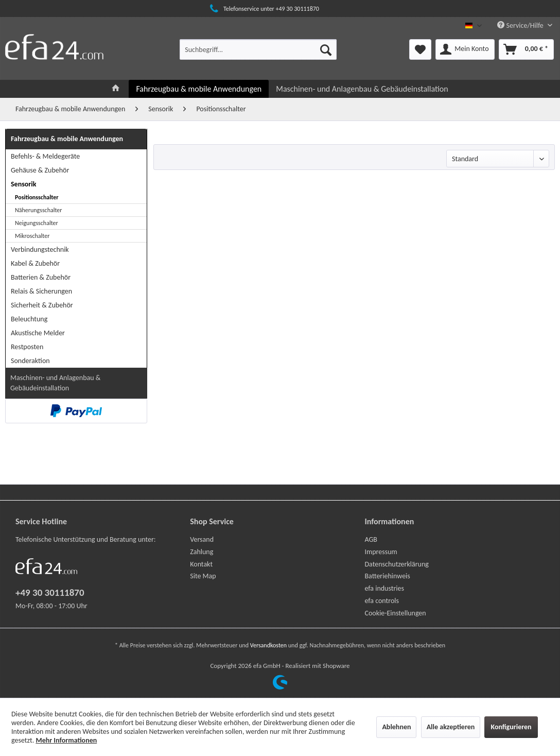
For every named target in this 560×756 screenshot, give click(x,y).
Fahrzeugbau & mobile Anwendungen (67, 139)
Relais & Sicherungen (41, 291)
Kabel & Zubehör (35, 263)
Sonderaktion (30, 361)
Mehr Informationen (66, 740)
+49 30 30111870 (50, 592)
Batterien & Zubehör (41, 277)
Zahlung (202, 552)
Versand (202, 539)
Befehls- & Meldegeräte (45, 156)
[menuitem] (258, 49)
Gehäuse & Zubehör (40, 170)
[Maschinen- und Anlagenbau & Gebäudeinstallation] (362, 89)
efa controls (382, 601)
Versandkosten (268, 645)
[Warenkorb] (526, 49)
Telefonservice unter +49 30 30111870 (263, 9)
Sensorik (23, 184)
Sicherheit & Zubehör (42, 305)
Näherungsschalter (39, 210)
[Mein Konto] (465, 49)
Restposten (27, 347)
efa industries (384, 588)
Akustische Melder (38, 333)
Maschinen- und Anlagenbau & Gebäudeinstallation (55, 383)
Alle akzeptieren (451, 727)
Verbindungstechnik (40, 250)
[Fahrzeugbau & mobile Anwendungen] (199, 89)
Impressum (381, 552)
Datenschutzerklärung (396, 564)
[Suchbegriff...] (258, 49)
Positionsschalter (37, 197)
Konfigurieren (511, 727)
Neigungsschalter (37, 223)
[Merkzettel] (420, 49)
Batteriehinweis (387, 576)
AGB (371, 539)
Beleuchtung (29, 319)
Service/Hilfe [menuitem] (521, 25)
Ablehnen (396, 727)
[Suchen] (326, 49)
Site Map (203, 576)
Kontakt (201, 564)
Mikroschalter (32, 236)
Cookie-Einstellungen (395, 613)
